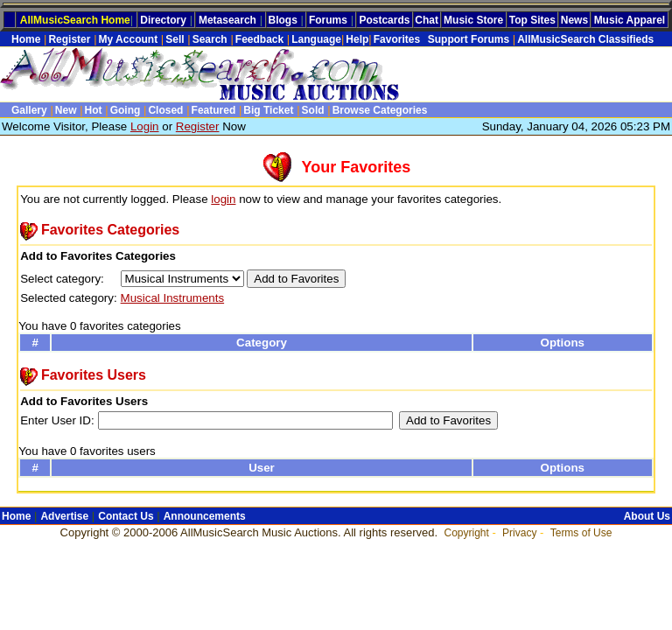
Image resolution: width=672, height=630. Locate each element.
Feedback (259, 39)
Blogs (283, 20)
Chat (427, 20)
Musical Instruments (173, 298)
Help (357, 39)
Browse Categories (380, 110)
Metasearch (227, 20)
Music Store (473, 20)
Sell (175, 39)
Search (210, 39)
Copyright (466, 533)
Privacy (519, 533)
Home (26, 39)
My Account (129, 39)
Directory (163, 20)
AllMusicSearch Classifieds (585, 39)
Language (316, 39)
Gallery (29, 110)
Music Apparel (630, 20)
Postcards (384, 20)
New (66, 110)
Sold (313, 110)
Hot (94, 110)
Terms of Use (581, 533)
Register (69, 39)
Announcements (205, 516)
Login (145, 126)
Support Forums (465, 39)
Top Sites (532, 20)
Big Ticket (268, 110)
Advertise (64, 516)
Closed (165, 110)
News (574, 20)
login (223, 199)
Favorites (397, 39)
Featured (214, 110)
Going (126, 110)
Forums (328, 20)
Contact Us (126, 516)
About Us (647, 516)
